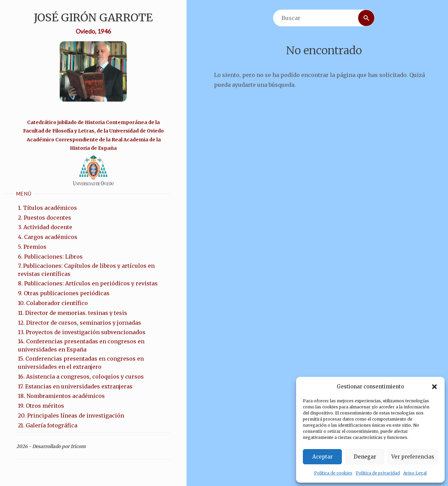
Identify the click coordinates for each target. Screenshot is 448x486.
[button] (434, 387)
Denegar (365, 457)
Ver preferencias (413, 457)
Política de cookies (333, 473)
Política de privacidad (378, 473)
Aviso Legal (415, 473)
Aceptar (323, 457)
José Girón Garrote (93, 18)
